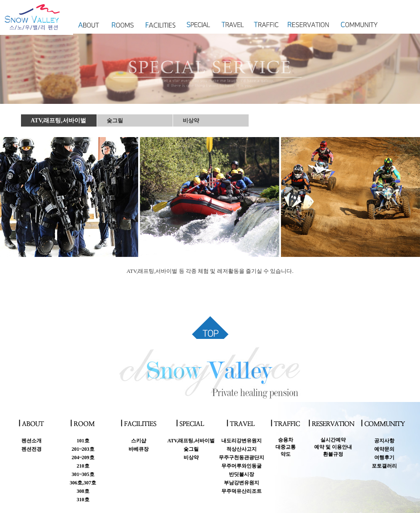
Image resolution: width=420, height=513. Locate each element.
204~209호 (83, 457)
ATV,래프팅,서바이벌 (58, 120)
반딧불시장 (241, 474)
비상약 (191, 120)
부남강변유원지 (241, 483)
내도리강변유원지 (241, 441)
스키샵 (139, 441)
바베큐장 (139, 449)
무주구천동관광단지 (241, 457)
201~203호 (83, 449)
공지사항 (384, 441)
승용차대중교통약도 (286, 447)
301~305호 (83, 474)
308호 (83, 491)
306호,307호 (83, 483)
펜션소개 (31, 441)
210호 (83, 466)
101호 (83, 441)
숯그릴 (115, 120)
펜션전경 (31, 449)
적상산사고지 (241, 449)
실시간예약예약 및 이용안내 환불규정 (333, 447)
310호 (83, 500)
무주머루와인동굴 (241, 466)
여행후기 (384, 457)
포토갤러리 (384, 466)
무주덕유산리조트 (241, 491)
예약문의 (384, 449)
